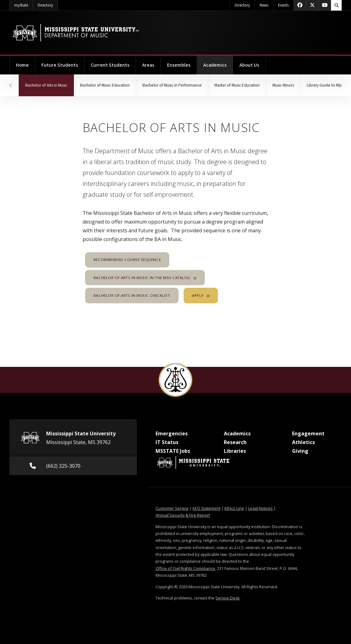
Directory (48, 4)
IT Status (167, 442)
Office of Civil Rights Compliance (185, 568)
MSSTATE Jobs (173, 451)
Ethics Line (234, 508)
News (264, 5)
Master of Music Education (237, 85)
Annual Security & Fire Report (183, 515)
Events (283, 5)
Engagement (308, 433)
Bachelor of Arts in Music (50, 81)
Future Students (60, 65)
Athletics (303, 442)
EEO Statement (207, 508)
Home (22, 65)
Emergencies (172, 433)
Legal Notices (260, 508)
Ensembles (179, 65)
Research (235, 442)
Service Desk (228, 598)
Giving (300, 451)
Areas (148, 65)
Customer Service (172, 508)
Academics (218, 62)
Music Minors (283, 85)
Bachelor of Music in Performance (172, 85)
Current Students (110, 65)
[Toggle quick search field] (336, 5)
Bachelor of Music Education (105, 85)
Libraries (235, 451)
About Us (249, 65)
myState (24, 4)
